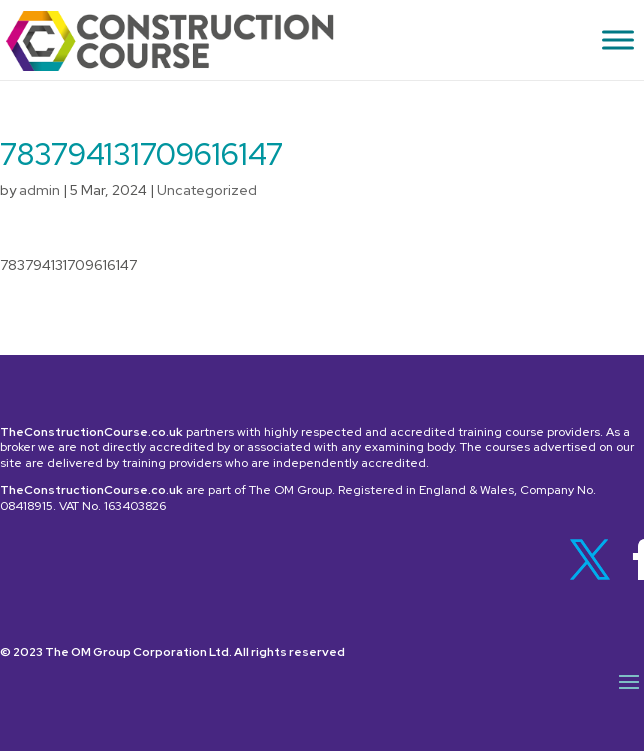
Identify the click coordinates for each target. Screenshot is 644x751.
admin (39, 190)
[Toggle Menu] (618, 39)
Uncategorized (207, 190)
